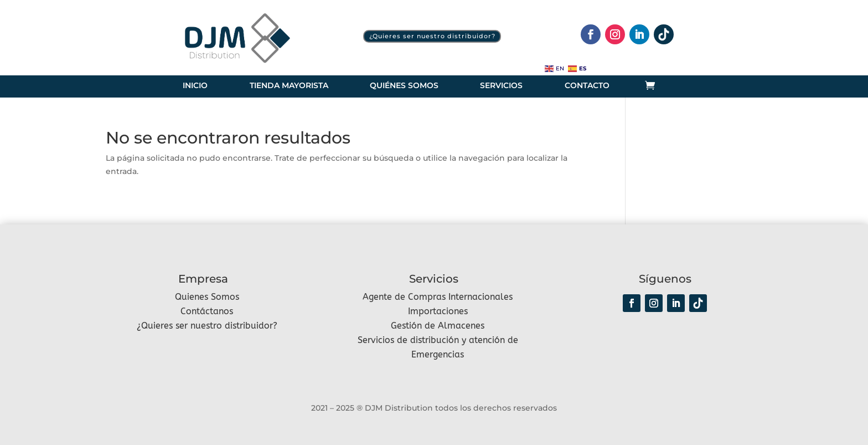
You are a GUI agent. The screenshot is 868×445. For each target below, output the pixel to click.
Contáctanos (207, 311)
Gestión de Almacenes (438, 326)
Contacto (587, 86)
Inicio (195, 86)
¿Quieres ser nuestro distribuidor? (432, 36)
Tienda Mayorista (289, 86)
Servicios (501, 86)
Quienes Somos (207, 297)
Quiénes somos (404, 86)
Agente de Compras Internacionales (438, 297)
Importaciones (438, 311)
